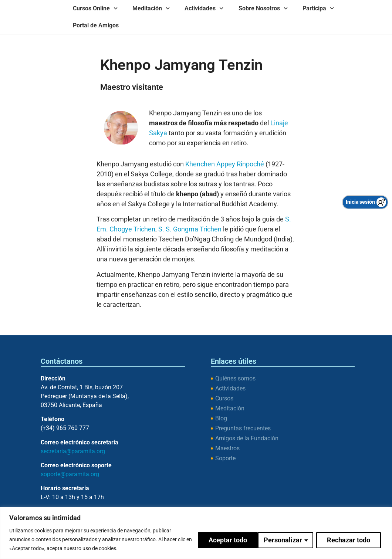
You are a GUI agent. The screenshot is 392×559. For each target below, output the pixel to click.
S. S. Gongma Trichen (190, 229)
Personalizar (222, 539)
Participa (318, 8)
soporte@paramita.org (70, 474)
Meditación (151, 8)
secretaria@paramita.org (73, 451)
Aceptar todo (353, 539)
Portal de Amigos (96, 25)
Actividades (204, 8)
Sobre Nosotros (263, 8)
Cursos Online (95, 8)
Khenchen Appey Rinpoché (225, 164)
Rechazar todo (288, 539)
